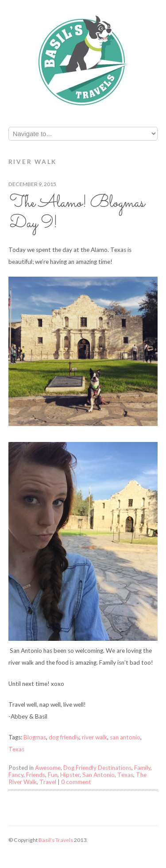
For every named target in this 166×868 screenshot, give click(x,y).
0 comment (76, 782)
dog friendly (64, 737)
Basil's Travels (56, 840)
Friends (36, 775)
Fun (53, 775)
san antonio (125, 737)
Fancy (16, 775)
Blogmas (35, 737)
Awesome (48, 768)
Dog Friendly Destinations (97, 768)
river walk (95, 737)
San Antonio (98, 775)
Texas (16, 749)
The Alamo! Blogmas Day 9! (77, 213)
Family (142, 768)
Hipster (70, 775)
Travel (48, 782)
